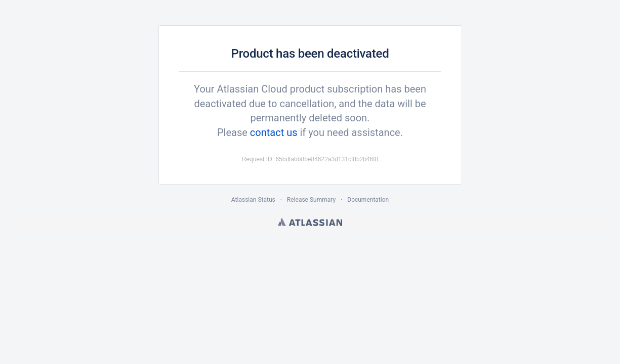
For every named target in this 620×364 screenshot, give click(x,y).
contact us (274, 132)
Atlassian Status (253, 200)
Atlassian (310, 222)
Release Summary (311, 200)
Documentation (368, 200)
